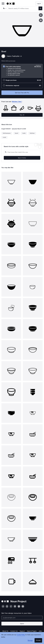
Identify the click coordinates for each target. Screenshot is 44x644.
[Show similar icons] (41, 20)
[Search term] (23, 8)
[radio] (22, 71)
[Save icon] (41, 15)
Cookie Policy (21, 635)
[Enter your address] (22, 618)
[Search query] (22, 152)
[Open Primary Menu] (3, 4)
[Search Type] (4, 8)
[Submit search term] (40, 8)
